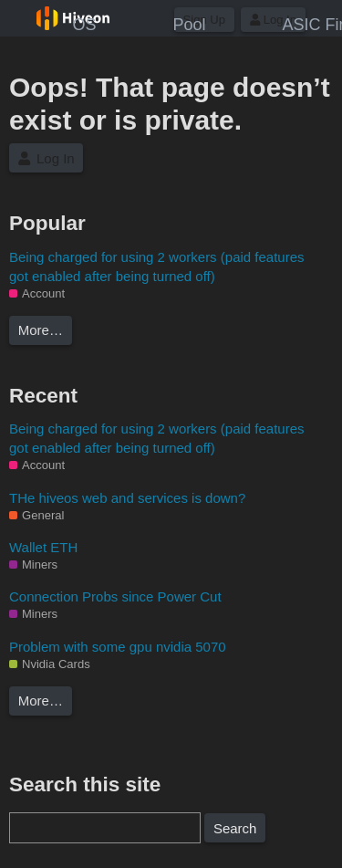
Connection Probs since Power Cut (115, 596)
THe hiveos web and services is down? (127, 498)
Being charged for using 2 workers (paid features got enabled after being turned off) (157, 267)
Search (235, 828)
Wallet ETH (43, 547)
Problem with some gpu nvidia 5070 (118, 647)
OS (84, 25)
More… (41, 330)
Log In (47, 158)
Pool (189, 25)
